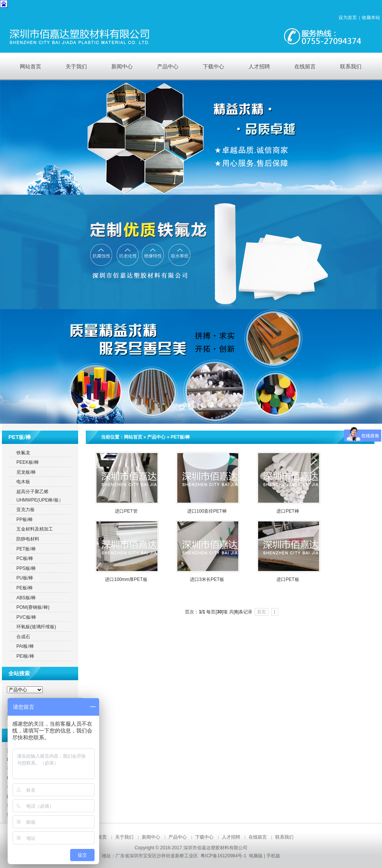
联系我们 (284, 837)
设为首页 (348, 18)
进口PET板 (288, 579)
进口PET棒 (288, 511)
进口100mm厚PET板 (126, 579)
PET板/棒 (181, 437)
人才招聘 (231, 837)
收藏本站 (371, 18)
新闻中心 (151, 837)
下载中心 (204, 837)
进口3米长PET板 (207, 579)
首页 (262, 612)
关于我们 (124, 837)
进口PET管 (126, 511)
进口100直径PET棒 (207, 511)
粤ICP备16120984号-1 (223, 856)
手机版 (273, 856)
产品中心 (156, 437)
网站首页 (133, 437)
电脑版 (256, 856)
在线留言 (258, 837)
